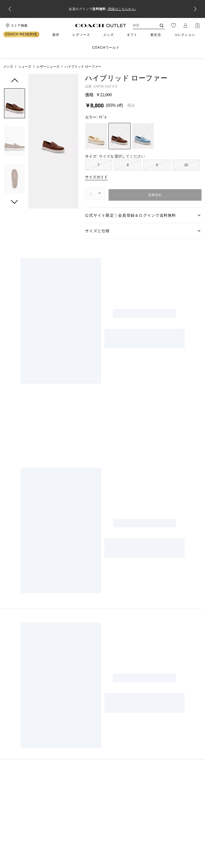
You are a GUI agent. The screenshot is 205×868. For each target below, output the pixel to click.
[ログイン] (185, 26)
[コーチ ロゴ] (101, 26)
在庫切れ (155, 195)
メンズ (8, 67)
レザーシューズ (48, 67)
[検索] (140, 26)
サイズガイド (96, 177)
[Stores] (16, 26)
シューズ (25, 67)
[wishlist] (71, 82)
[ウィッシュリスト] (174, 26)
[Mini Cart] (197, 26)
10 (186, 165)
